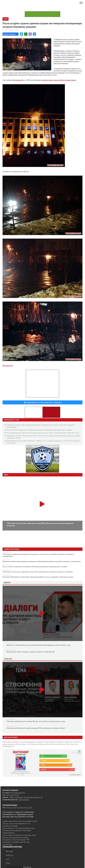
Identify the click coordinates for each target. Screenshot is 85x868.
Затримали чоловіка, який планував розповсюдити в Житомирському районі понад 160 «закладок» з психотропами (42, 561)
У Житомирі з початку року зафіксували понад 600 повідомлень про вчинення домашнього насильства (38, 572)
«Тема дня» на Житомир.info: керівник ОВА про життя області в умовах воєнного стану (36, 721)
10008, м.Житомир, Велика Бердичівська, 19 (26, 797)
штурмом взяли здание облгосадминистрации (59, 80)
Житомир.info (18, 80)
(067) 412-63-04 (26, 807)
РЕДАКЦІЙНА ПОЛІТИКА (12, 847)
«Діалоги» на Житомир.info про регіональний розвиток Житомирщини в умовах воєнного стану (38, 645)
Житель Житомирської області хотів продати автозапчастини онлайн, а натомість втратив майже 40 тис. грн (43, 433)
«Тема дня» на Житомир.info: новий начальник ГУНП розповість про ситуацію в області (35, 728)
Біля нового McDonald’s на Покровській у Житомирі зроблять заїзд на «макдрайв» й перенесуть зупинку (38, 577)
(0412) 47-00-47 (13, 807)
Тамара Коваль (24, 800)
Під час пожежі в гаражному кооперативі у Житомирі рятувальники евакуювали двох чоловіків (39, 430)
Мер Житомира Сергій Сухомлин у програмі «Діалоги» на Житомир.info (30, 652)
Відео (6, 475)
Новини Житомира (12, 549)
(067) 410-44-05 (13, 795)
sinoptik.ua (27, 867)
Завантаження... (10, 34)
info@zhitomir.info (18, 793)
